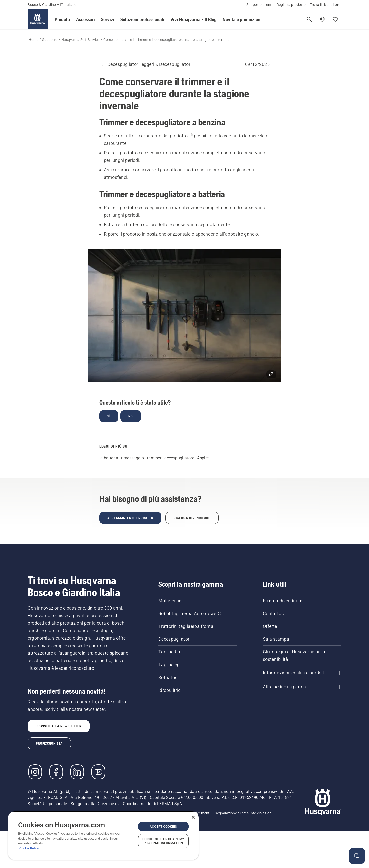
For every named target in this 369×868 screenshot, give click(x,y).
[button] (62, 19)
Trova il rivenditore (325, 5)
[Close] (193, 817)
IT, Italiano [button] (68, 5)
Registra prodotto (291, 5)
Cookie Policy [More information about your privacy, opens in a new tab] (29, 848)
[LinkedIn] (77, 772)
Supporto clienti (259, 5)
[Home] (38, 19)
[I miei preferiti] (335, 19)
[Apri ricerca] (309, 19)
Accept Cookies (163, 826)
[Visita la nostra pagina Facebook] (56, 772)
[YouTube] (98, 772)
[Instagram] (35, 772)
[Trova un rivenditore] (322, 19)
